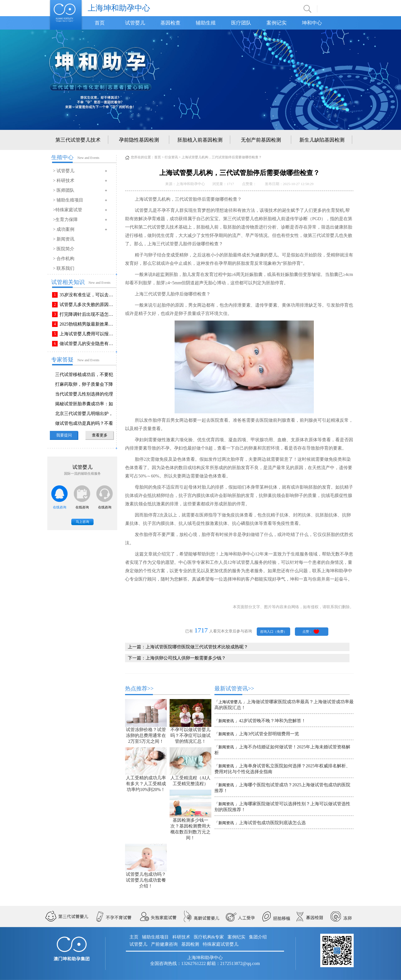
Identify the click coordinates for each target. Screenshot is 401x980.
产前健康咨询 (164, 944)
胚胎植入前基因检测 (200, 140)
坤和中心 (312, 23)
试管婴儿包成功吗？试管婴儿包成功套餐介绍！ (146, 880)
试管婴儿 (135, 23)
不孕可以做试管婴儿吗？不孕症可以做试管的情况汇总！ (190, 735)
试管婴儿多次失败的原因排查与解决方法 (87, 305)
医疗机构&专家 (209, 937)
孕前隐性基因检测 (139, 140)
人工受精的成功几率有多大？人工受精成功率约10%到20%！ (146, 784)
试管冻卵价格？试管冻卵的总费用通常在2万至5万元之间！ (146, 735)
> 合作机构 (64, 259)
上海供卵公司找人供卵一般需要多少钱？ (186, 658)
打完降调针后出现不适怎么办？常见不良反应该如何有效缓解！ (87, 314)
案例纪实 (236, 937)
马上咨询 (82, 522)
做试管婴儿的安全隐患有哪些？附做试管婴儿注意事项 (87, 344)
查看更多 (100, 435)
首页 (100, 23)
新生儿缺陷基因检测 (322, 140)
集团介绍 (258, 937)
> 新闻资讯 (64, 239)
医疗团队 (241, 23)
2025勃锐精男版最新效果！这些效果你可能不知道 (87, 324)
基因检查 (170, 23)
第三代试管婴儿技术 (78, 140)
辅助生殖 (206, 23)
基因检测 (190, 944)
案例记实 (277, 23)
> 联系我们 (64, 268)
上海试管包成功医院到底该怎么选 (272, 823)
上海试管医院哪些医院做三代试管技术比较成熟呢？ (197, 647)
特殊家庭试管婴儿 (221, 944)
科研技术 (181, 937)
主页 (134, 937)
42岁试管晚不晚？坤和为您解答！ (272, 721)
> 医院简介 (64, 249)
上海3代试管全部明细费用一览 (269, 734)
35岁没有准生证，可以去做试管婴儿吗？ (87, 295)
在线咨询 (60, 507)
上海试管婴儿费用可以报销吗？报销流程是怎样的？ (87, 334)
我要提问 (64, 435)
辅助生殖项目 (155, 937)
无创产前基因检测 (261, 140)
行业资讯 (171, 157)
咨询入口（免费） (273, 632)
